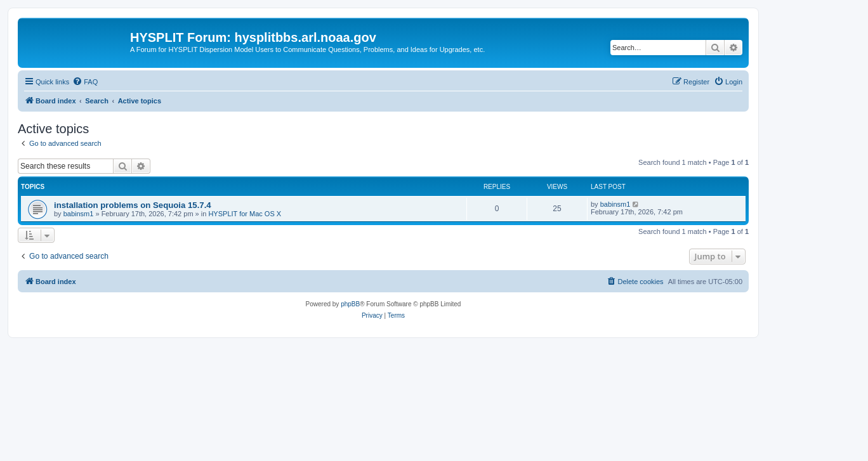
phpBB (350, 304)
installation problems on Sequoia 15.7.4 (133, 205)
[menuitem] (85, 82)
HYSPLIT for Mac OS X (245, 214)
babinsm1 (79, 214)
